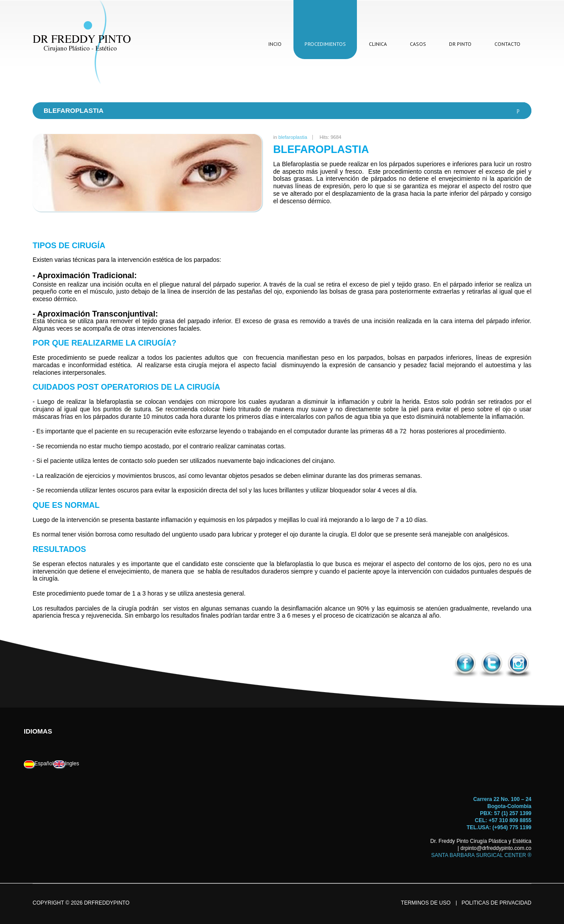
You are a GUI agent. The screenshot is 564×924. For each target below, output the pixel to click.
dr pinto (460, 44)
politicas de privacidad (497, 903)
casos (418, 44)
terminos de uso (426, 903)
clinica (378, 44)
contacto (507, 44)
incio (275, 44)
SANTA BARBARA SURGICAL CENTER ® (481, 855)
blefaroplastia (293, 137)
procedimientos (325, 44)
